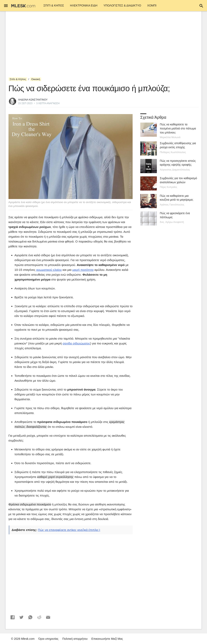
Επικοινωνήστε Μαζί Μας (107, 639)
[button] (13, 617)
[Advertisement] (104, 44)
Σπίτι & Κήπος (54, 5)
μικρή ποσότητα (83, 270)
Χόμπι (152, 5)
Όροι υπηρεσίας (49, 639)
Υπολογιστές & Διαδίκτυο (122, 5)
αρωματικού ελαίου (49, 270)
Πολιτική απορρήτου (75, 639)
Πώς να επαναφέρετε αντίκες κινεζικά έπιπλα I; (69, 530)
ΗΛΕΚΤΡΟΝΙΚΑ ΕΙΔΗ (84, 5)
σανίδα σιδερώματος (76, 343)
